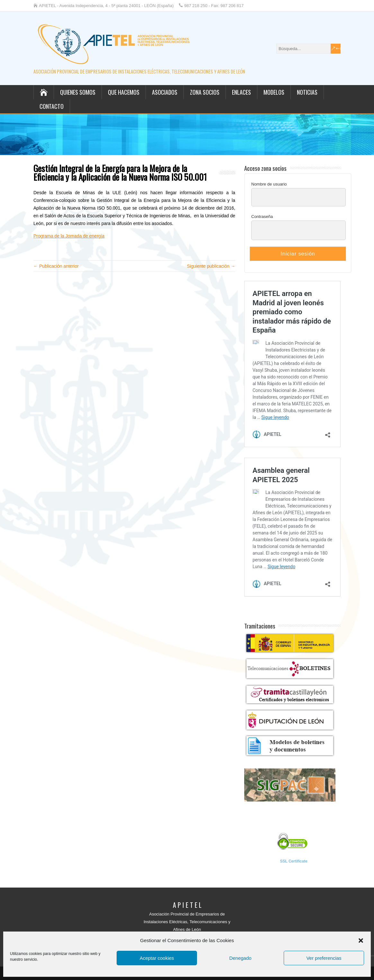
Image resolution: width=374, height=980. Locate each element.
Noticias (307, 92)
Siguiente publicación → (211, 266)
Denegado (240, 958)
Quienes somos (78, 92)
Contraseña (262, 217)
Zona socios (205, 92)
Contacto (52, 106)
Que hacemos (124, 92)
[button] (361, 941)
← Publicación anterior (56, 266)
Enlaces (241, 92)
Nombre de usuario (269, 184)
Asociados (165, 92)
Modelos (274, 92)
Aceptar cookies (157, 958)
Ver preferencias (324, 958)
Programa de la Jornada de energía (69, 236)
